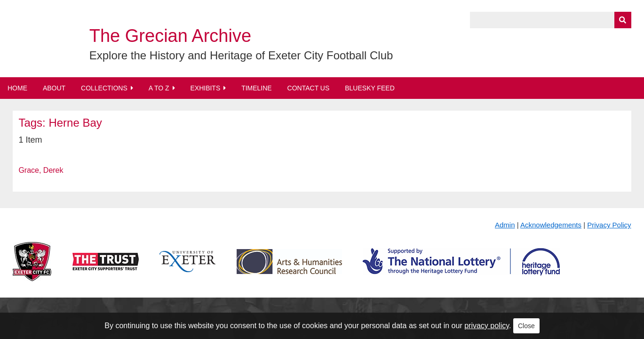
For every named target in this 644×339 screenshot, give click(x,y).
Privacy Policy (609, 225)
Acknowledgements (551, 225)
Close (526, 326)
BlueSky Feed (370, 88)
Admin (505, 225)
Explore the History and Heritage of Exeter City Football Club (241, 55)
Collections (104, 88)
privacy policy (487, 326)
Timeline (257, 88)
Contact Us (309, 88)
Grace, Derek (41, 170)
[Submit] (623, 20)
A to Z (159, 88)
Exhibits (205, 88)
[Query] (550, 20)
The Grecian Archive (170, 36)
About (54, 88)
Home (17, 88)
